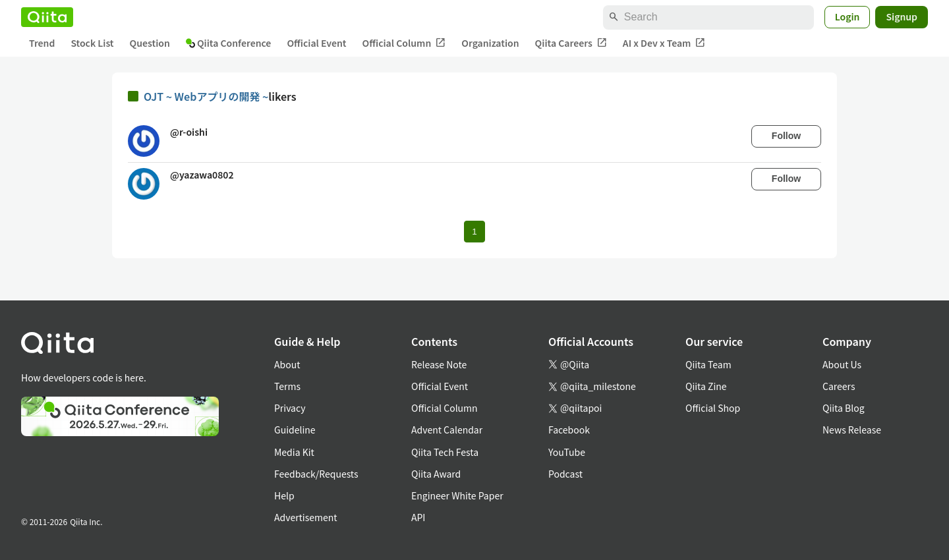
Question (150, 43)
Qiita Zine (706, 386)
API (418, 517)
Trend (42, 43)
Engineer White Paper (457, 495)
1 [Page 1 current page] (474, 232)
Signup (902, 16)
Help (284, 495)
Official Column (404, 43)
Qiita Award (436, 474)
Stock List (92, 43)
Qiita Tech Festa (445, 452)
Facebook (569, 430)
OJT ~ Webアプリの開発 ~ (206, 96)
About (287, 364)
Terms (287, 386)
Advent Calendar (447, 430)
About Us (842, 364)
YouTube (567, 452)
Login (848, 16)
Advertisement (306, 517)
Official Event (316, 43)
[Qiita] (47, 17)
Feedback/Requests (316, 474)
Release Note (439, 364)
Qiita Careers (571, 43)
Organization (490, 43)
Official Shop (713, 408)
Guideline (295, 430)
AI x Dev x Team (664, 43)
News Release (852, 430)
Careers (839, 386)
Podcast (565, 474)
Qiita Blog (844, 408)
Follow (786, 136)
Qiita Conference (229, 43)
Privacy (290, 408)
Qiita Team (708, 364)
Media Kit (294, 452)
